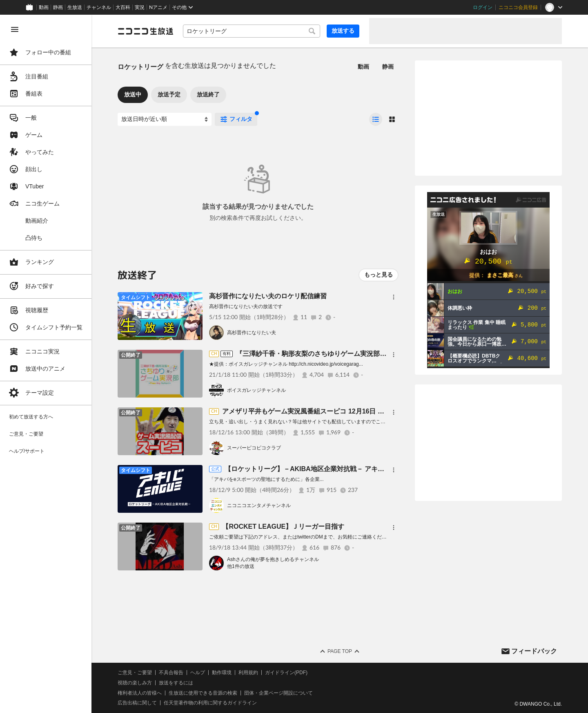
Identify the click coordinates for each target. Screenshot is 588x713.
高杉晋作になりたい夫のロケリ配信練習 (268, 296)
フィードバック (534, 651)
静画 (58, 7)
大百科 (123, 7)
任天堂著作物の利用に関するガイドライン (210, 703)
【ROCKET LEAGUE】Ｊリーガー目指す (283, 526)
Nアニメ (158, 7)
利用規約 (248, 673)
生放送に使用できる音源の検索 (203, 693)
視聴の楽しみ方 (135, 683)
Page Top (340, 651)
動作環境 (222, 673)
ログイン (483, 7)
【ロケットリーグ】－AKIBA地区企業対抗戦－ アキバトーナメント (324, 469)
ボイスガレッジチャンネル (256, 390)
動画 (44, 7)
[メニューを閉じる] (15, 29)
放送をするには (176, 683)
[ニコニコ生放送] (145, 31)
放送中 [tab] (133, 94)
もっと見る (379, 275)
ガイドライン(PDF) (286, 673)
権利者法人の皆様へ (140, 693)
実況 (140, 7)
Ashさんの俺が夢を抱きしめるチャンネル (273, 559)
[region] (46, 364)
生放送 (75, 7)
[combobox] (252, 31)
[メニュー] (394, 297)
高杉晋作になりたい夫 (252, 333)
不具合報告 (171, 673)
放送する (343, 31)
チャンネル (99, 7)
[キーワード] (252, 31)
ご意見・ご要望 (135, 673)
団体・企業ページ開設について (278, 693)
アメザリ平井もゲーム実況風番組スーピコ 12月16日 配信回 (310, 411)
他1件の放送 (241, 566)
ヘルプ (198, 673)
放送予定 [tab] (169, 94)
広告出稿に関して (137, 703)
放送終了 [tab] (208, 94)
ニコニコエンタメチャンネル (259, 505)
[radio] (376, 119)
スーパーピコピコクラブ (254, 448)
